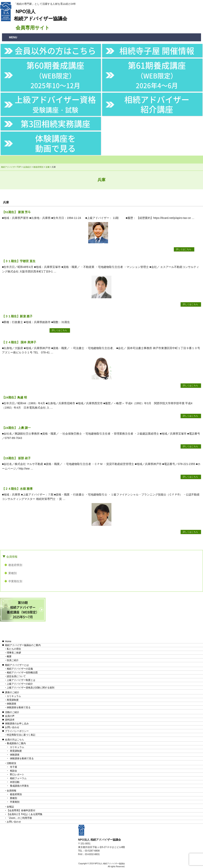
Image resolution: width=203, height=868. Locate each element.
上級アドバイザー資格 (55, 104)
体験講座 (11, 704)
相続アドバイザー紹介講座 (157, 104)
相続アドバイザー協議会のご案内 (23, 645)
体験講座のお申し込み (17, 724)
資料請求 (10, 720)
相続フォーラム (18, 778)
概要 (9, 656)
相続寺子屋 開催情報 (157, 51)
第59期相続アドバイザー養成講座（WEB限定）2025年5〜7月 (23, 610)
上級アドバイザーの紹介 (20, 684)
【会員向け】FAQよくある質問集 (25, 814)
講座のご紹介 (12, 692)
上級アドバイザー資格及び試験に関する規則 (31, 688)
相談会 (13, 771)
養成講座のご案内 (16, 743)
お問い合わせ (12, 727)
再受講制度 (13, 700)
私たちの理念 (14, 649)
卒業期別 (15, 802)
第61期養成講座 (157, 75)
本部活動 (15, 782)
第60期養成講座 (55, 75)
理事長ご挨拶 (14, 653)
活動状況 (11, 763)
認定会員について (16, 676)
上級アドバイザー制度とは (21, 680)
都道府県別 (15, 565)
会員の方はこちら (14, 740)
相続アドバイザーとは (17, 665)
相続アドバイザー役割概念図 (22, 673)
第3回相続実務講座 (55, 124)
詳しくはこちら (184, 249)
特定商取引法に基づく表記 (21, 735)
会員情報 (12, 557)
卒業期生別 (15, 581)
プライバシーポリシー (17, 731)
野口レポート (17, 775)
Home (8, 641)
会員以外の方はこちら (55, 51)
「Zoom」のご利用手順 (19, 818)
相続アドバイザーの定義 (20, 669)
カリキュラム (14, 696)
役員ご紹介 (13, 660)
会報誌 (10, 807)
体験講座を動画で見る (55, 143)
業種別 (12, 573)
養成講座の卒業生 (19, 786)
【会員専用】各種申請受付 (21, 810)
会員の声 (10, 716)
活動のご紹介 (12, 712)
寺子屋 (13, 767)
